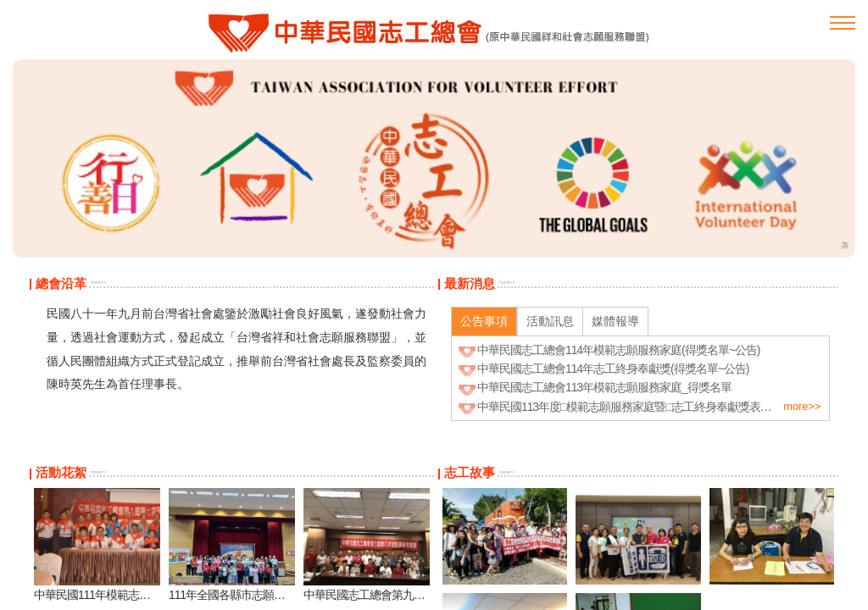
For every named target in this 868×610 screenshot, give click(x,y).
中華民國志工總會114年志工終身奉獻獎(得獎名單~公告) (613, 369)
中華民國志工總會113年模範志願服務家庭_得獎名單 (604, 387)
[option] (434, 158)
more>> (98, 282)
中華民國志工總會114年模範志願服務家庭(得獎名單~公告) (618, 350)
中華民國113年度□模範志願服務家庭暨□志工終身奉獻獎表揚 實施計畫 (648, 407)
